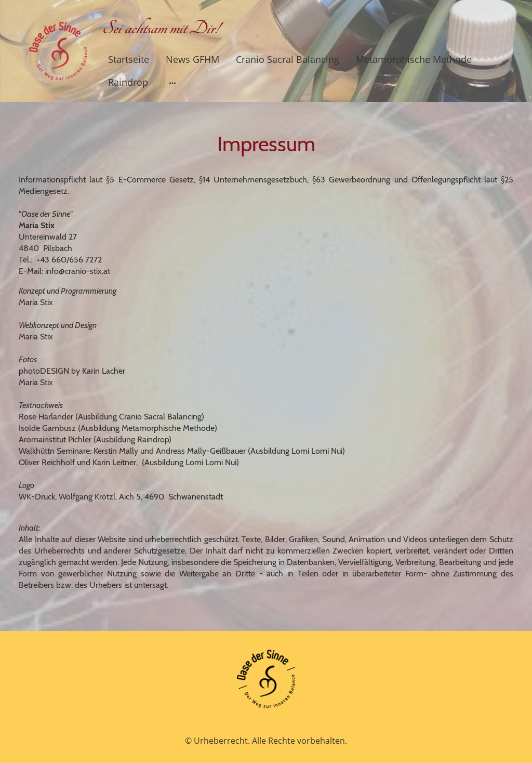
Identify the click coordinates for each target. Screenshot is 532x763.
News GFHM (192, 59)
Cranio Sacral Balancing (288, 59)
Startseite (129, 59)
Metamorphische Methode (414, 59)
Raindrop (128, 82)
